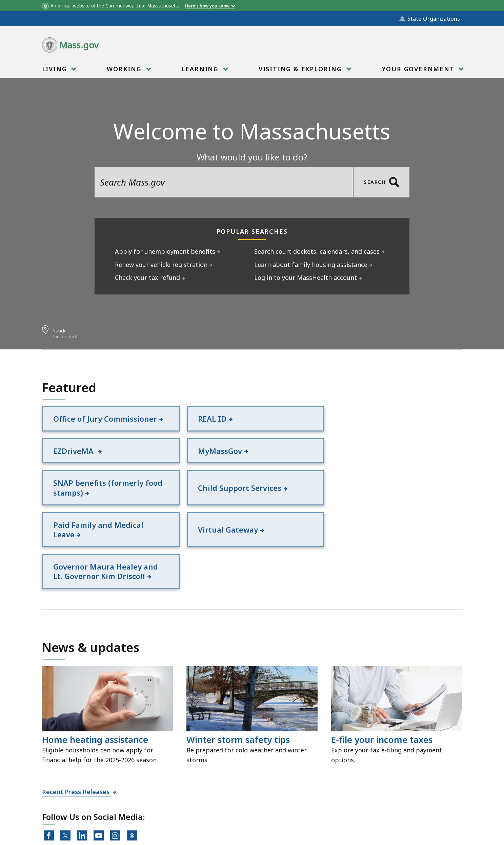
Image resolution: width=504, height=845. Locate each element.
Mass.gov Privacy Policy (317, 829)
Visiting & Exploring (301, 71)
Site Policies (171, 808)
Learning (201, 71)
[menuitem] (58, 69)
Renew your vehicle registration (161, 265)
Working (125, 71)
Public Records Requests (237, 808)
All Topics (127, 808)
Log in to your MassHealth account (306, 277)
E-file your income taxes (382, 666)
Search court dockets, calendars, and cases (317, 251)
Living (56, 71)
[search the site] (224, 182)
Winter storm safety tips (238, 666)
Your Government (419, 71)
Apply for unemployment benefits (165, 251)
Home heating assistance (95, 666)
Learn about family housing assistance (311, 265)
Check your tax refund (148, 277)
